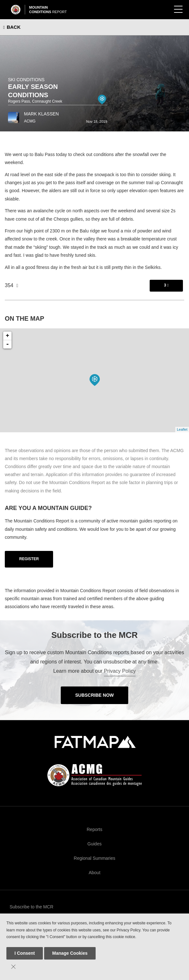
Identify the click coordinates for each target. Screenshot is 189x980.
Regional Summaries (95, 858)
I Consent (25, 953)
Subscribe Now (94, 695)
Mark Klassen (41, 114)
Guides (94, 844)
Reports (94, 829)
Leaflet (182, 429)
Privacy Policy (120, 671)
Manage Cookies (70, 953)
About (94, 873)
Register (29, 559)
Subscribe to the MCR (31, 907)
